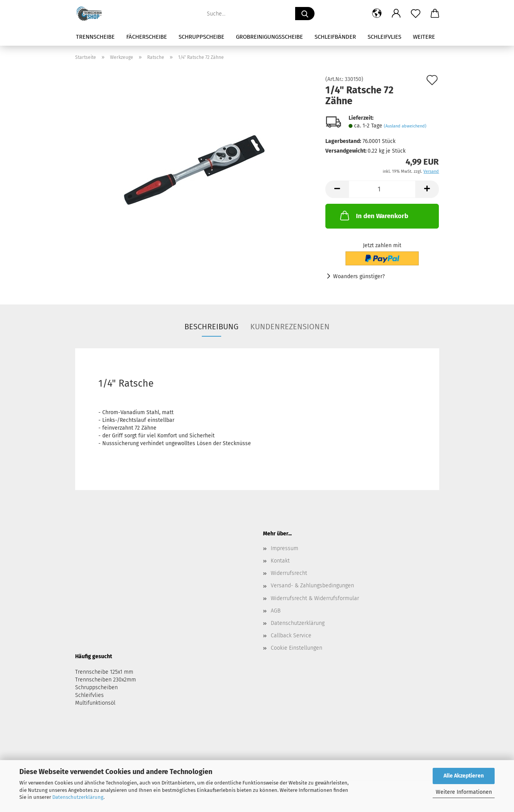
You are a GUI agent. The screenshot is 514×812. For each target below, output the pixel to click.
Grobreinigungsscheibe (269, 37)
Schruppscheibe (201, 37)
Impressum (285, 548)
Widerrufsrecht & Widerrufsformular (315, 598)
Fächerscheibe (147, 37)
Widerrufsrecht (289, 573)
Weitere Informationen (464, 792)
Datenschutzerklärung (78, 797)
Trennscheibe (95, 37)
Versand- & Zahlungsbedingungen (312, 586)
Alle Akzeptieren (464, 776)
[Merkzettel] (416, 14)
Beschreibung (211, 327)
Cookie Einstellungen (297, 648)
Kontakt (280, 561)
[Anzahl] (382, 189)
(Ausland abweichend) (405, 126)
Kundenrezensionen (290, 327)
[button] (377, 14)
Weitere (424, 37)
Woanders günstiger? (359, 276)
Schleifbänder (335, 37)
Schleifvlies (384, 37)
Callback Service (291, 636)
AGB (276, 611)
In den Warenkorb (373, 215)
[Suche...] (305, 14)
